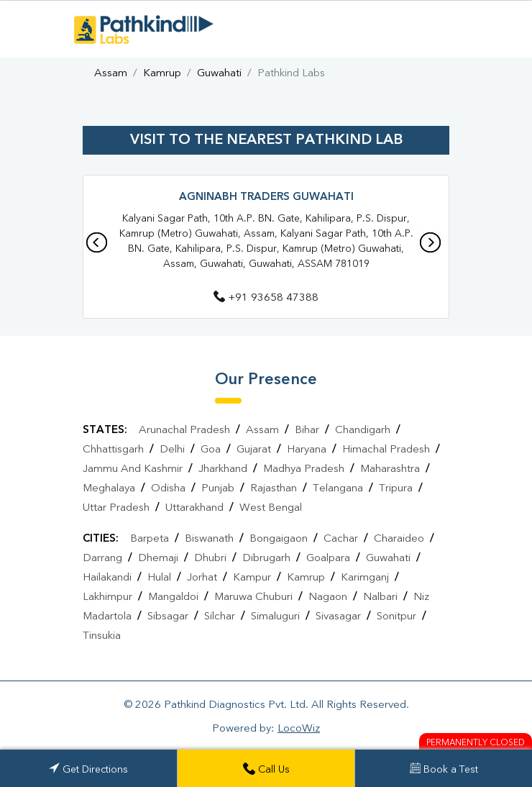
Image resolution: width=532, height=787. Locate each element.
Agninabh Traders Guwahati (266, 197)
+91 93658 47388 (266, 298)
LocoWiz (299, 729)
